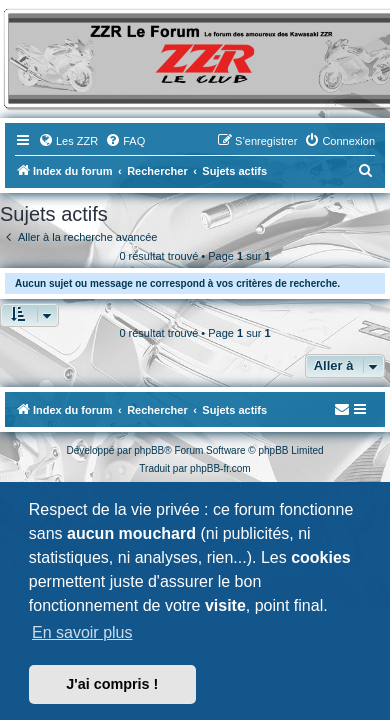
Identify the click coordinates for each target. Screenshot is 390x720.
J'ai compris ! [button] (112, 684)
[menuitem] (68, 141)
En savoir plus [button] (82, 632)
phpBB (149, 450)
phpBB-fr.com (220, 468)
